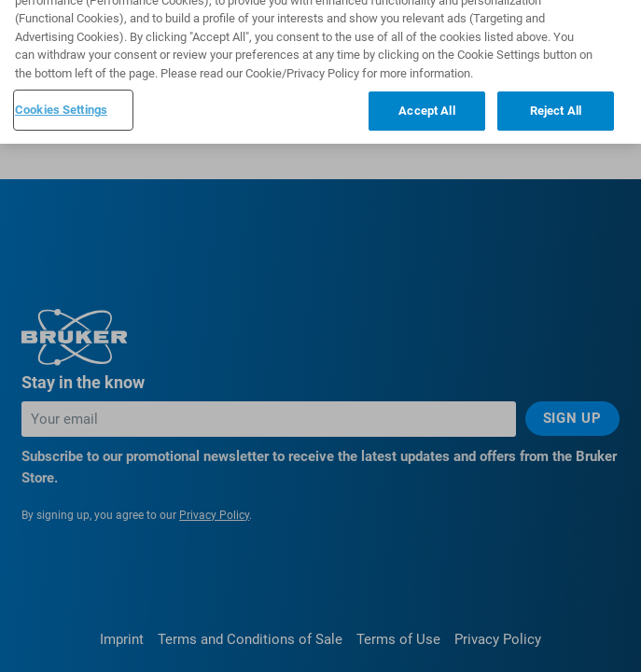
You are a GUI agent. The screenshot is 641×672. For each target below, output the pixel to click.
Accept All (426, 99)
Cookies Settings (61, 98)
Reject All (556, 99)
